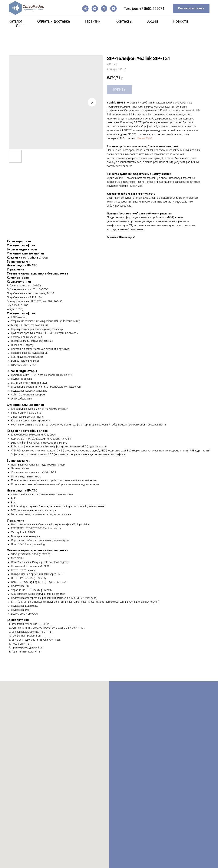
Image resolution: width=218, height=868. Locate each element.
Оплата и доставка (54, 21)
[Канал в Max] (95, 9)
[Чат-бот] (113, 9)
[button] (191, 9)
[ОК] (104, 9)
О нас (21, 26)
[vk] (85, 9)
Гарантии (93, 21)
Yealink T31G (145, 138)
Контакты (124, 21)
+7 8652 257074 (152, 9)
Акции (153, 21)
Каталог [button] (15, 21)
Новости (180, 21)
